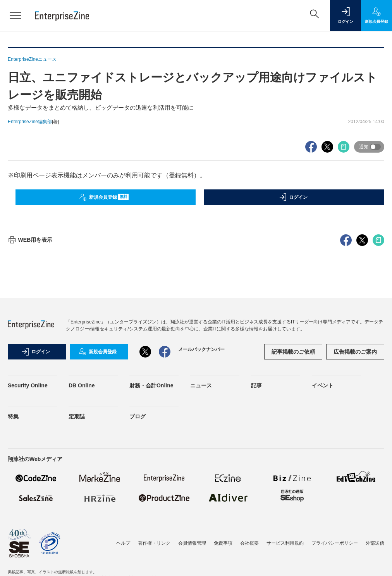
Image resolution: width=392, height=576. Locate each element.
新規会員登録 (104, 197)
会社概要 (249, 543)
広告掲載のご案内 (355, 352)
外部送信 (375, 543)
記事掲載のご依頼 (293, 352)
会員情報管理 (192, 543)
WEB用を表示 (30, 240)
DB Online (82, 385)
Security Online (28, 385)
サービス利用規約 (285, 543)
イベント (323, 385)
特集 (13, 416)
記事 (256, 385)
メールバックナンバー (201, 349)
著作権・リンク (154, 543)
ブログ (138, 416)
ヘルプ (123, 543)
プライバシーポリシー (335, 543)
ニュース (201, 385)
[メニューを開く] (15, 15)
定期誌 (77, 416)
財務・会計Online (151, 385)
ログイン (293, 197)
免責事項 (223, 543)
